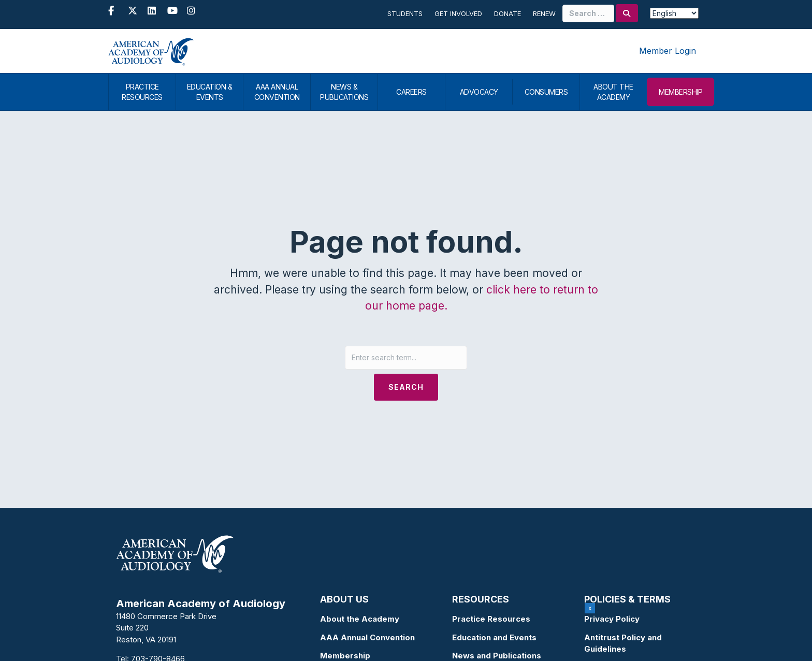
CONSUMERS (546, 92)
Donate (508, 13)
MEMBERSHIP (680, 92)
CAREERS (411, 92)
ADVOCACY (479, 92)
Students (405, 13)
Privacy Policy (612, 619)
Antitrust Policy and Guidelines (623, 643)
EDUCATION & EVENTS (210, 92)
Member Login (668, 51)
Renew (544, 13)
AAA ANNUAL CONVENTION (277, 92)
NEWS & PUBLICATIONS (344, 92)
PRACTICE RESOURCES (142, 92)
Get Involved (458, 13)
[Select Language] (674, 13)
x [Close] (590, 608)
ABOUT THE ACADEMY (613, 92)
